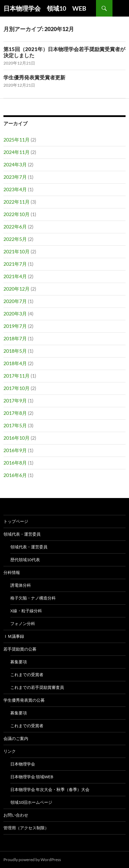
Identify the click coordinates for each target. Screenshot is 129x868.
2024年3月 (15, 164)
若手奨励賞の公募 (20, 649)
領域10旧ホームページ (31, 802)
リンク (10, 751)
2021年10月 (17, 251)
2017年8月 (15, 413)
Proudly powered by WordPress (32, 860)
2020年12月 (17, 289)
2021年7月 (15, 264)
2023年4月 (15, 189)
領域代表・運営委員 (22, 534)
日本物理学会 (23, 764)
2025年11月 (17, 140)
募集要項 (19, 662)
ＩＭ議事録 (14, 636)
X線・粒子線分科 (26, 611)
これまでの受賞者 (27, 675)
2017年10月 (17, 388)
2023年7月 (15, 177)
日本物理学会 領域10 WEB (45, 8)
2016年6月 (15, 475)
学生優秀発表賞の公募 (24, 700)
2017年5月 (15, 425)
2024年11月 (17, 152)
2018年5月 (15, 351)
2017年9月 (15, 401)
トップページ (16, 521)
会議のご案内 (16, 738)
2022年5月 (15, 239)
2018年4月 (15, 363)
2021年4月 (15, 276)
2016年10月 (17, 438)
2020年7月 (15, 301)
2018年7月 (15, 338)
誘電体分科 (21, 585)
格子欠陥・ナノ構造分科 (33, 598)
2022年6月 (15, 227)
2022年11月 (17, 202)
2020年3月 (15, 314)
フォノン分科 (23, 623)
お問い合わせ (16, 815)
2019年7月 (15, 326)
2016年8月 (15, 463)
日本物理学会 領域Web (32, 777)
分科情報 (12, 572)
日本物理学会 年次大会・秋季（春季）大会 (50, 789)
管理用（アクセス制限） (26, 828)
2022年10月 (17, 214)
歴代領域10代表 (25, 560)
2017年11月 (17, 376)
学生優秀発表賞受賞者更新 (34, 77)
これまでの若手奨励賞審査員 (37, 687)
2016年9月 (15, 450)
